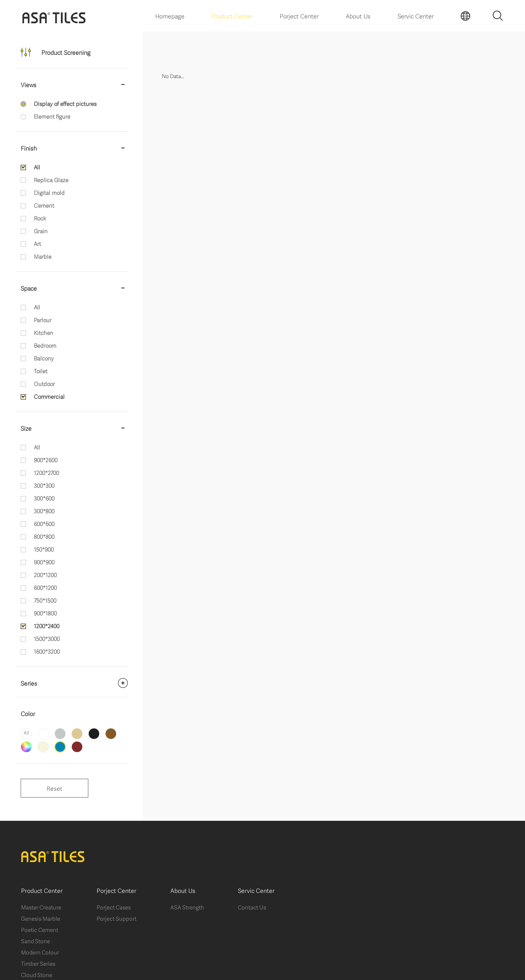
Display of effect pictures (65, 103)
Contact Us (252, 907)
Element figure (52, 116)
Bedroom (45, 345)
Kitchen (44, 332)
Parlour (43, 320)
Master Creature (41, 907)
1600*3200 (47, 651)
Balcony (44, 358)
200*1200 (45, 574)
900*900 (44, 562)
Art (37, 243)
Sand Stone (36, 941)
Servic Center (416, 16)
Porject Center (299, 16)
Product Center (232, 16)
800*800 (44, 536)
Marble (43, 256)
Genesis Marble (41, 918)
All (37, 167)
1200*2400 (47, 626)
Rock (40, 218)
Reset (54, 788)
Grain (41, 231)
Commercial (49, 396)
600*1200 (45, 587)
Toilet (41, 371)
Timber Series (38, 963)
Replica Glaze (51, 179)
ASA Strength (187, 907)
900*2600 (46, 460)
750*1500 (45, 600)
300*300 (44, 485)
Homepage (170, 16)
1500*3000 (47, 638)
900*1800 (45, 613)
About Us (358, 16)
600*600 (44, 523)
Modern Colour (40, 952)
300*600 (44, 498)
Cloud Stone (37, 974)
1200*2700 (46, 472)
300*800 (44, 511)
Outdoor (44, 383)
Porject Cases (114, 907)
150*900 (44, 549)
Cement (44, 205)
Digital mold (49, 192)
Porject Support (116, 918)
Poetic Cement (40, 929)
